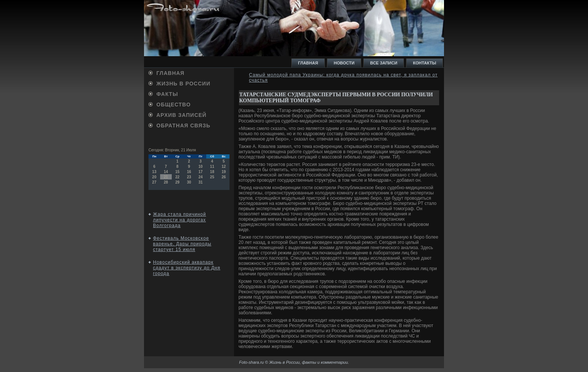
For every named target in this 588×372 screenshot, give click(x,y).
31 (200, 182)
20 (154, 177)
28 (166, 182)
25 (212, 177)
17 (200, 172)
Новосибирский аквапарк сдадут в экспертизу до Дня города (187, 268)
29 (178, 182)
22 (178, 177)
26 (224, 177)
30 (189, 182)
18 (212, 172)
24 (200, 177)
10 (200, 167)
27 (154, 182)
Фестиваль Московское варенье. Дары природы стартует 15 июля (182, 244)
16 (189, 172)
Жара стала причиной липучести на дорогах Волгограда (179, 220)
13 (154, 172)
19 (224, 172)
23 (189, 177)
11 (212, 167)
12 (224, 167)
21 (166, 177)
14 (166, 172)
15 (178, 172)
